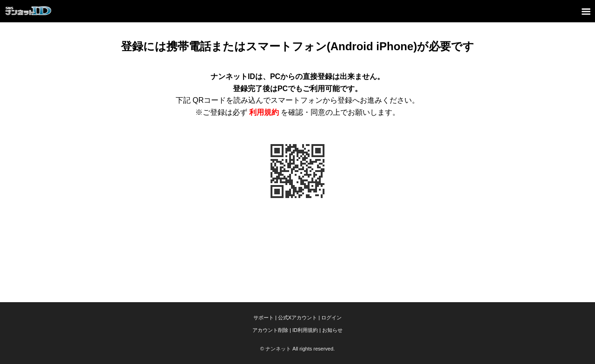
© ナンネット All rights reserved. (297, 349)
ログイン (331, 318)
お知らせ (332, 330)
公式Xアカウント (297, 318)
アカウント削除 (270, 330)
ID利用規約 (305, 330)
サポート (264, 318)
